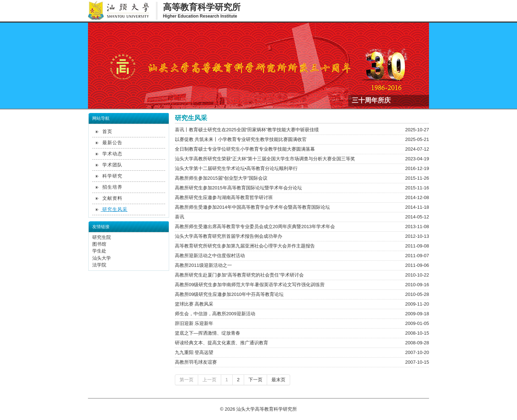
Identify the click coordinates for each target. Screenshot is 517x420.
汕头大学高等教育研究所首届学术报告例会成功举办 (229, 236)
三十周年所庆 (371, 100)
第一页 (187, 380)
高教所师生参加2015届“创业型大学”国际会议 (221, 178)
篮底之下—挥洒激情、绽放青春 (208, 333)
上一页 (209, 380)
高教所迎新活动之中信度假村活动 (210, 256)
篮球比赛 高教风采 (194, 304)
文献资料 (109, 198)
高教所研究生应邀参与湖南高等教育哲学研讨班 (224, 197)
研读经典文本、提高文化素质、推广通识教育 (222, 343)
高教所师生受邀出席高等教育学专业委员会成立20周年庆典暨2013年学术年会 (255, 226)
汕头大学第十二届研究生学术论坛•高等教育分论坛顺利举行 (236, 168)
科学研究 (109, 176)
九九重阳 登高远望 (194, 352)
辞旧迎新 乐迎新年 (194, 323)
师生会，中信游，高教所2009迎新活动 (215, 314)
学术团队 (109, 165)
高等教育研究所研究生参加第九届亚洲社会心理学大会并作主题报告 (245, 246)
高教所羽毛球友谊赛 (196, 362)
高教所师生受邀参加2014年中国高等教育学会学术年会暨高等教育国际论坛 (252, 207)
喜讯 (180, 217)
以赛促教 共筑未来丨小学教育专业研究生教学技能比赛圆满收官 (241, 139)
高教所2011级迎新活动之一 (203, 265)
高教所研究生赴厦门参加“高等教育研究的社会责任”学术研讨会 (239, 275)
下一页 (255, 380)
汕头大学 (102, 258)
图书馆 (99, 244)
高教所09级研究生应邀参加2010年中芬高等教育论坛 (229, 294)
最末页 (278, 380)
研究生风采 (112, 209)
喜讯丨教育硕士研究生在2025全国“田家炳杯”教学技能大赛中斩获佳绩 (247, 130)
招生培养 (109, 187)
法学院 (99, 265)
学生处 (99, 251)
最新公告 (109, 143)
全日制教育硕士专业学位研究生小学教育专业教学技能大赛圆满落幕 (245, 149)
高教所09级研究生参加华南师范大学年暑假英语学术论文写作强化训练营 (250, 285)
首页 (104, 131)
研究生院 (102, 237)
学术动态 (109, 154)
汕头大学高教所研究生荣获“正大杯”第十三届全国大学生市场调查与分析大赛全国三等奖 (265, 159)
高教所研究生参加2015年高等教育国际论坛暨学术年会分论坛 (238, 188)
